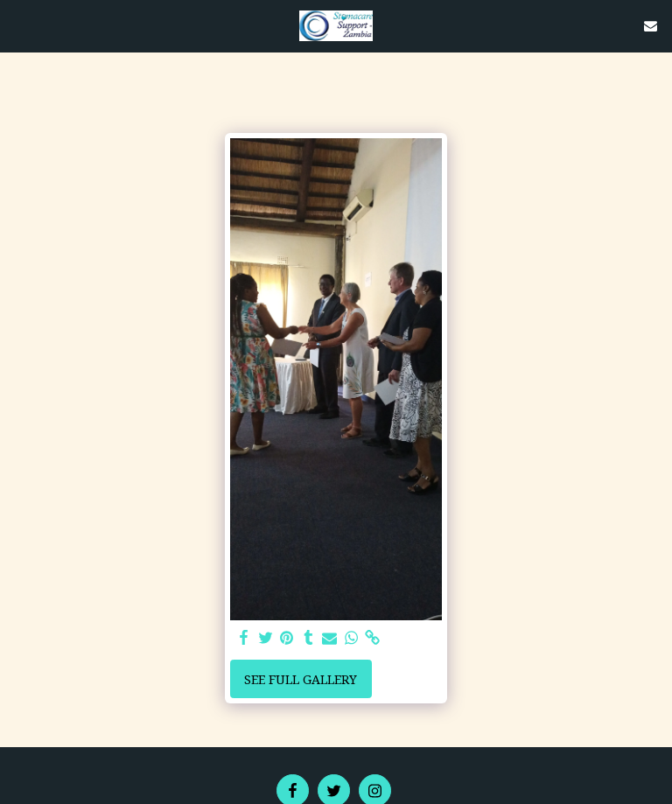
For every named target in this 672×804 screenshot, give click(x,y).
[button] (19, 25)
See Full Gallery (301, 679)
